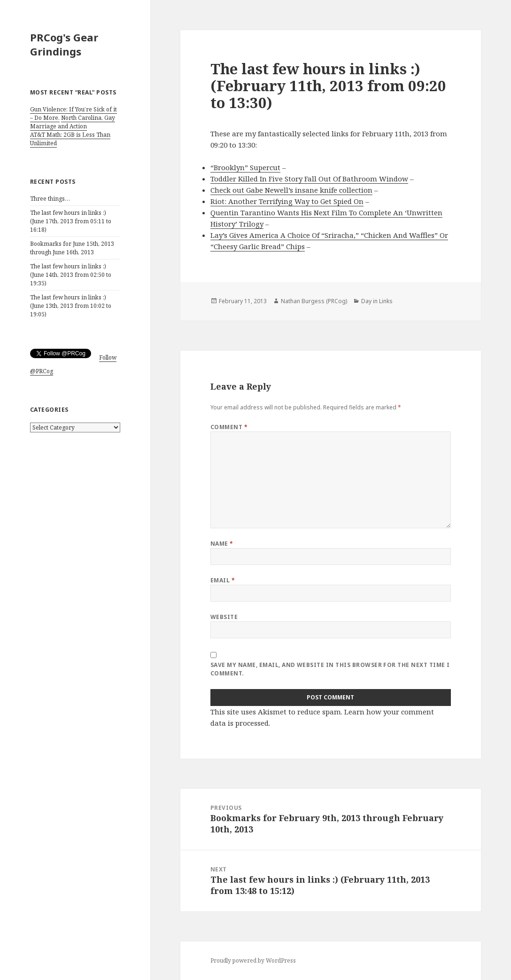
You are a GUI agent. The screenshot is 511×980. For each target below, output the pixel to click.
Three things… (50, 199)
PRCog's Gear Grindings (64, 44)
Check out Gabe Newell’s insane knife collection (291, 190)
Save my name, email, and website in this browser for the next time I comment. (330, 669)
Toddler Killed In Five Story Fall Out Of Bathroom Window (309, 179)
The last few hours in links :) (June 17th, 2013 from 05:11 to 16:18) (71, 221)
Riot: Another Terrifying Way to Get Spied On (287, 201)
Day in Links (377, 301)
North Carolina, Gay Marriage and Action (73, 122)
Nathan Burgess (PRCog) (314, 301)
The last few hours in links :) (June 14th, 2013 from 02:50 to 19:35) (71, 275)
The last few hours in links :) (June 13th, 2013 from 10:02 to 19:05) (71, 306)
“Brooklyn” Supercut (245, 167)
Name (222, 544)
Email (223, 580)
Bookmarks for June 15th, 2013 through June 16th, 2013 (72, 248)
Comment (229, 427)
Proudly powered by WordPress (253, 960)
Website (224, 617)
